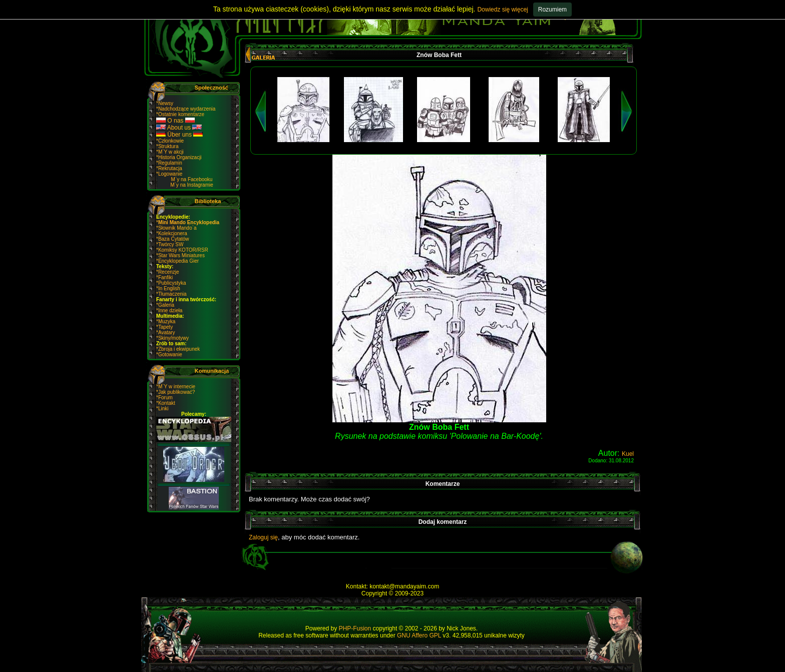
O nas (175, 121)
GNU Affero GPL (419, 635)
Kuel (628, 454)
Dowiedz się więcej (502, 10)
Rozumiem (552, 10)
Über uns (179, 135)
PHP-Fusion (355, 628)
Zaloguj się (263, 537)
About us (179, 128)
